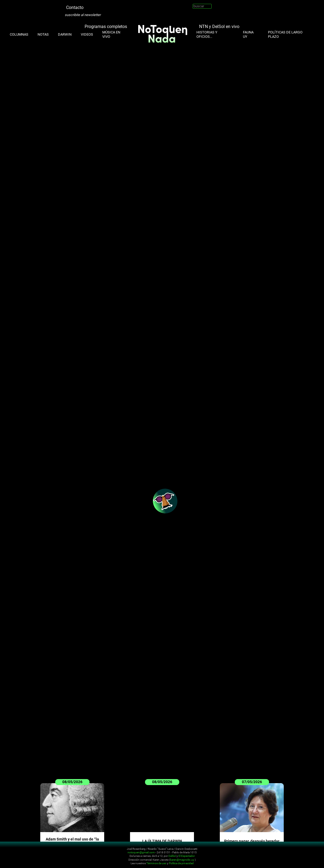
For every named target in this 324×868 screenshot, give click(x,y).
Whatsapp (120, 5)
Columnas (19, 34)
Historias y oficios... (207, 34)
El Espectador (187, 856)
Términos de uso (156, 864)
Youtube (104, 5)
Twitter (88, 5)
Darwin (65, 34)
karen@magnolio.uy (182, 860)
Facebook (112, 5)
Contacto (75, 7)
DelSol (172, 856)
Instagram (96, 5)
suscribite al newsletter (83, 15)
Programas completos (106, 27)
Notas (43, 34)
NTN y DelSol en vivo (219, 27)
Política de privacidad (181, 864)
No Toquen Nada (37, 855)
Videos (87, 34)
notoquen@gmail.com (141, 852)
